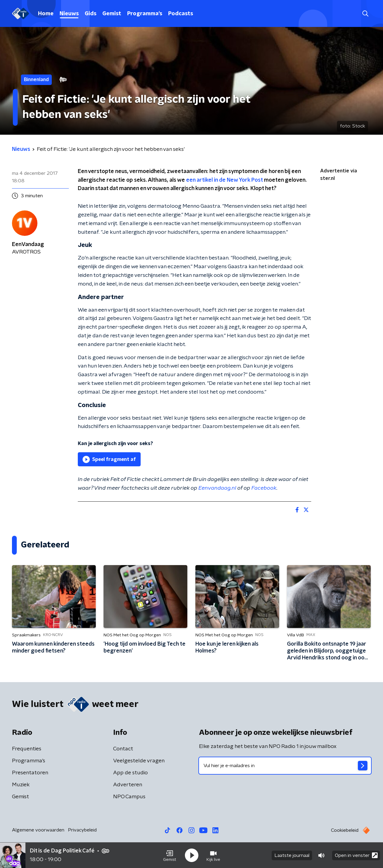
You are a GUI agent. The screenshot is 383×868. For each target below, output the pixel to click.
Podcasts (181, 14)
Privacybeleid (82, 830)
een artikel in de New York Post (224, 180)
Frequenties (27, 749)
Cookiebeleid (345, 830)
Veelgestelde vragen (139, 761)
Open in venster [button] (356, 855)
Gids (91, 14)
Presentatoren (30, 773)
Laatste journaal (292, 855)
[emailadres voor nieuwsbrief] (285, 766)
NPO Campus (129, 797)
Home (46, 14)
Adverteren (128, 785)
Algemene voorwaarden (38, 830)
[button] (170, 855)
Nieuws (69, 14)
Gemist (112, 14)
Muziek (21, 785)
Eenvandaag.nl (217, 488)
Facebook (264, 488)
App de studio (130, 773)
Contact (123, 749)
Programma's (145, 14)
